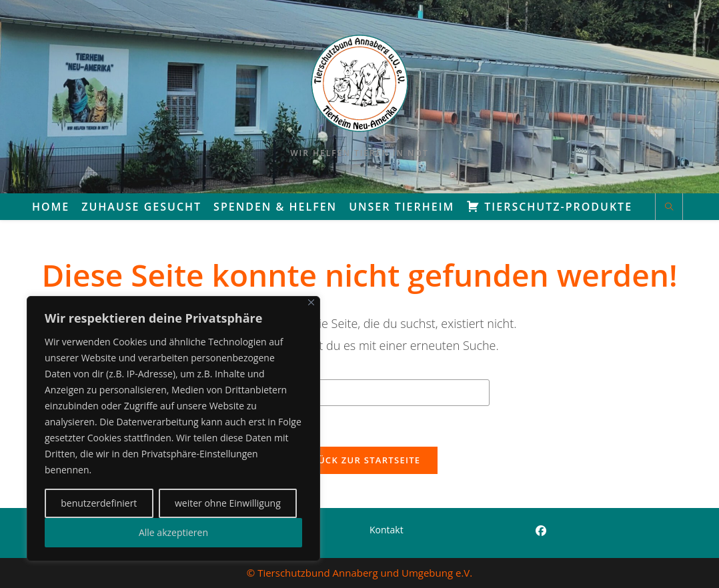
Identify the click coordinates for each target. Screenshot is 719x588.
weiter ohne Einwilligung (228, 503)
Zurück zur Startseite (360, 460)
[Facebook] (541, 531)
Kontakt (387, 530)
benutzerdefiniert (99, 503)
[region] (173, 429)
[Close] (311, 302)
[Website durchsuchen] (669, 207)
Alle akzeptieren (173, 532)
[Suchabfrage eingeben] (359, 393)
